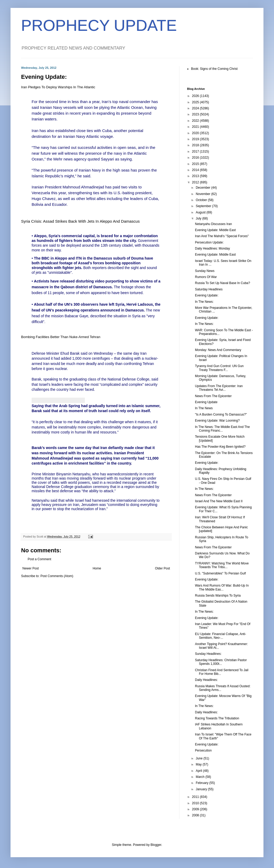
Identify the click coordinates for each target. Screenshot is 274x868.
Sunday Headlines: (208, 654)
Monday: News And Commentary (218, 350)
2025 (196, 102)
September (204, 206)
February (202, 783)
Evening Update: (207, 295)
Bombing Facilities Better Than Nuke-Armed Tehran (61, 337)
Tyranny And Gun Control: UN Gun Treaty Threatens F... (219, 368)
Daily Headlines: (206, 680)
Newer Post (31, 568)
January (202, 789)
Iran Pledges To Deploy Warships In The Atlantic (58, 87)
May (199, 764)
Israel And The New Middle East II (219, 501)
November (204, 194)
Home (97, 568)
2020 (196, 133)
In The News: (204, 302)
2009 (196, 809)
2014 (196, 170)
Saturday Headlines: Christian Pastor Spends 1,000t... (221, 662)
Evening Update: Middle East (215, 230)
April (199, 771)
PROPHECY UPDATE (99, 25)
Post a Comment (39, 559)
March (201, 777)
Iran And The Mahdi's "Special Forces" (222, 236)
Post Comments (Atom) (57, 576)
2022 (196, 121)
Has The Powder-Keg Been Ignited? (220, 447)
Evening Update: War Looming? (217, 421)
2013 (196, 176)
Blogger (156, 845)
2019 (196, 139)
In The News (204, 408)
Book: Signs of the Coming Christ (214, 69)
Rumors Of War (206, 277)
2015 (196, 164)
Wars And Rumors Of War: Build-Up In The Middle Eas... (222, 587)
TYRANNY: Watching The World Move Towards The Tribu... (222, 565)
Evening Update (206, 402)
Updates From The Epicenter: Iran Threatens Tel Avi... (219, 388)
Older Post (162, 568)
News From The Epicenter (213, 396)
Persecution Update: (209, 242)
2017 (196, 152)
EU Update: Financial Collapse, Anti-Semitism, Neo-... (221, 636)
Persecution (203, 750)
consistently (129, 474)
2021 (196, 127)
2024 (196, 108)
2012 (196, 182)
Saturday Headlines (209, 289)
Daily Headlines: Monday (212, 248)
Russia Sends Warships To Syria (218, 596)
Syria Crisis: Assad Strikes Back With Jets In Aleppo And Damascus (80, 221)
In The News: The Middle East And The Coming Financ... (222, 429)
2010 (196, 803)
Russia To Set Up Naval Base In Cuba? (222, 283)
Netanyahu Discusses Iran (213, 224)
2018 (196, 145)
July (199, 218)
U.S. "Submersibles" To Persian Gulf (220, 573)
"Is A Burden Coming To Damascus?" (221, 415)
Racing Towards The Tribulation (217, 718)
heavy (46, 505)
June (200, 758)
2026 (196, 96)
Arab (63, 406)
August (201, 212)
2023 (196, 114)
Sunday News (205, 271)
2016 (196, 158)
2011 (196, 797)
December (204, 188)
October (202, 200)
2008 (196, 815)
